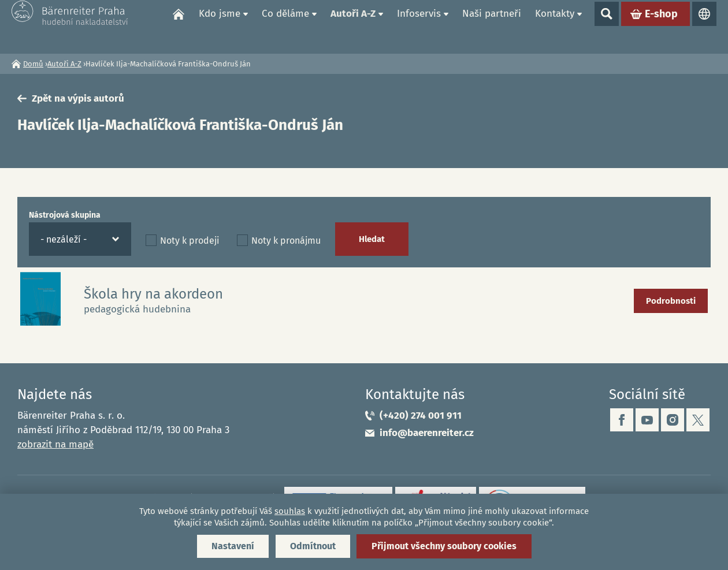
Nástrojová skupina (65, 215)
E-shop (661, 27)
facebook (622, 420)
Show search (607, 27)
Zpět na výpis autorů (78, 98)
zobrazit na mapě (55, 444)
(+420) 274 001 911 (421, 416)
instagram (673, 420)
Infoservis (419, 26)
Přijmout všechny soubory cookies (444, 546)
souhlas (290, 511)
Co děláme (285, 26)
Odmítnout (313, 546)
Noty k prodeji (190, 241)
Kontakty (555, 26)
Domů (179, 27)
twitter (698, 420)
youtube (647, 420)
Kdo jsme (220, 26)
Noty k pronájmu (286, 241)
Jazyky (704, 27)
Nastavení (233, 546)
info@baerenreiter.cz (427, 433)
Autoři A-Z (353, 26)
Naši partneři (492, 26)
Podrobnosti (671, 301)
